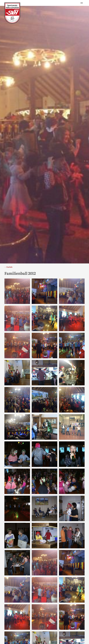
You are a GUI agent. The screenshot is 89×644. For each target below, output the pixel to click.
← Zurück (8, 267)
